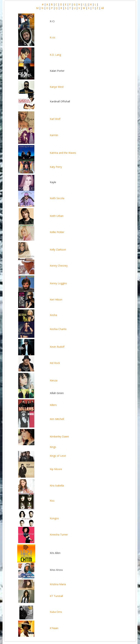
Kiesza (54, 380)
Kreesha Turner (59, 535)
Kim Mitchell (57, 419)
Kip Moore (56, 469)
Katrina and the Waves (63, 153)
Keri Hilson (56, 299)
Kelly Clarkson (58, 250)
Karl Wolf (55, 119)
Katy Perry (56, 167)
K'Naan (54, 628)
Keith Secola (57, 198)
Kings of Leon (58, 456)
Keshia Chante (58, 329)
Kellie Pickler (57, 232)
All (102, 8)
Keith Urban (57, 216)
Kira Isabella (57, 485)
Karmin (54, 135)
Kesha (53, 315)
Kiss (52, 501)
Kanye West (57, 87)
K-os (53, 37)
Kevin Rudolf (57, 347)
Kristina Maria (58, 584)
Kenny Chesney (59, 266)
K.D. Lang (55, 55)
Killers (53, 405)
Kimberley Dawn (59, 436)
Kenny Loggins (58, 283)
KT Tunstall (56, 596)
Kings (53, 447)
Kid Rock (55, 363)
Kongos (54, 518)
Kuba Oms (56, 612)
